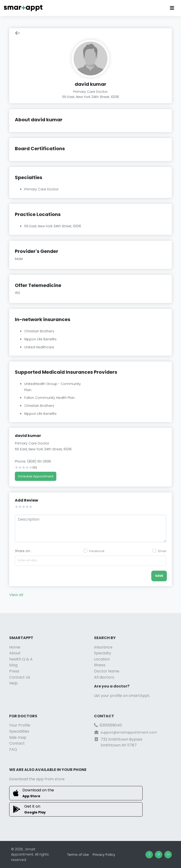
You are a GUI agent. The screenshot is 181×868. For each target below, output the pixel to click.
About (15, 653)
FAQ (13, 749)
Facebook (97, 551)
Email (162, 551)
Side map (18, 737)
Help (13, 683)
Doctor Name (107, 671)
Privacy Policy (104, 855)
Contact (17, 743)
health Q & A (21, 659)
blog (13, 665)
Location (102, 659)
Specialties (19, 731)
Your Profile (20, 725)
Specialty (103, 653)
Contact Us (20, 677)
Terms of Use (78, 855)
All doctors (104, 677)
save (159, 576)
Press (14, 671)
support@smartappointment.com (129, 732)
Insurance (103, 647)
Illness (100, 665)
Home (15, 647)
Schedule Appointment (36, 476)
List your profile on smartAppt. (122, 696)
